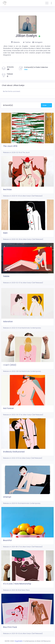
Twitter (27, 42)
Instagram (37, 42)
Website (15, 42)
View (26, 69)
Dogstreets (19, 641)
